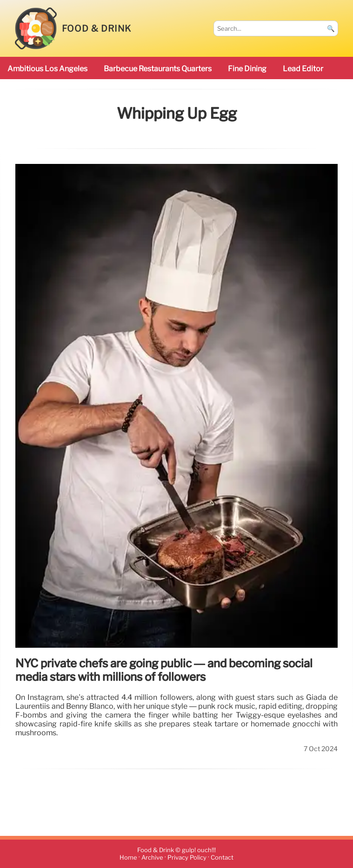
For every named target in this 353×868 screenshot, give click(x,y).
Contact (222, 858)
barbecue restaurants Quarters (158, 69)
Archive (152, 858)
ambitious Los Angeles (47, 69)
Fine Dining (247, 69)
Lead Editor (303, 69)
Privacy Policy (187, 858)
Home (128, 858)
